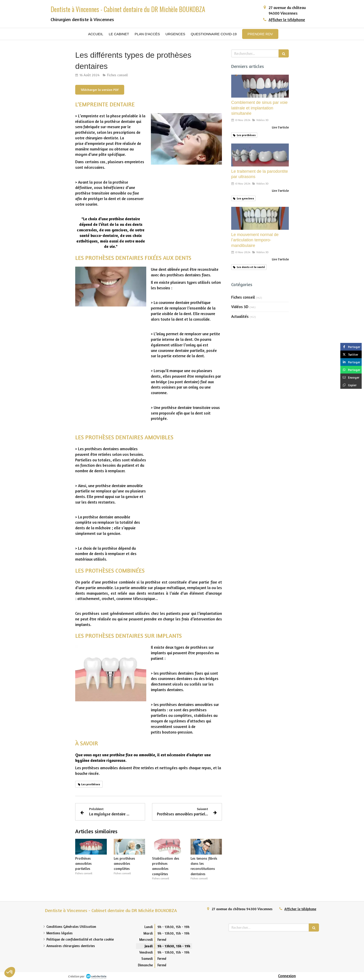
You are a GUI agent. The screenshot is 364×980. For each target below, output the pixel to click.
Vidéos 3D (240, 307)
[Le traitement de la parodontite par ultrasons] (260, 155)
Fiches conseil (243, 297)
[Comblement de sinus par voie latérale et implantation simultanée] (260, 86)
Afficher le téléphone (287, 20)
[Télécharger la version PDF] (100, 90)
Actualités (240, 316)
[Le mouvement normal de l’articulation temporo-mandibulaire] (260, 218)
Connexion (287, 976)
